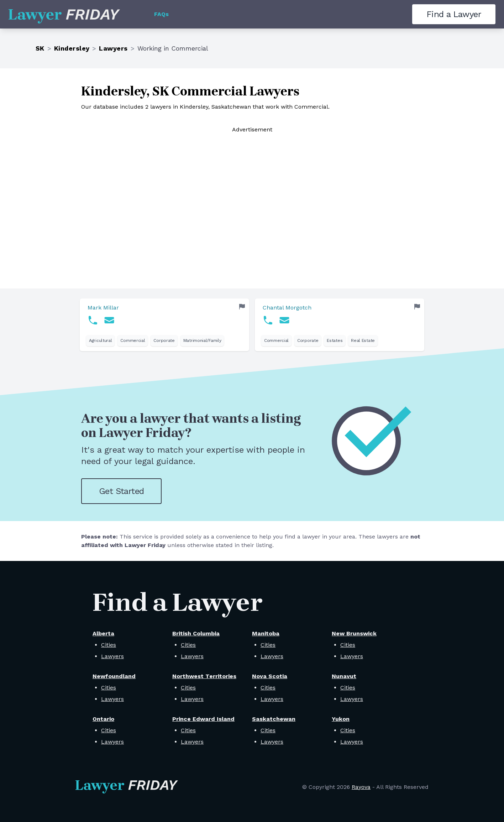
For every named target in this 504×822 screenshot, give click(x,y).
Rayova (361, 787)
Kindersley (72, 48)
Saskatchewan (274, 719)
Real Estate (363, 340)
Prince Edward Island (203, 719)
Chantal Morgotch (287, 308)
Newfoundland (114, 676)
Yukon (341, 719)
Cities (109, 645)
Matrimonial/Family (202, 340)
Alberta (103, 633)
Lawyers (113, 48)
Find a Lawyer (454, 14)
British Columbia (196, 633)
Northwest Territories (204, 676)
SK (40, 48)
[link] (164, 325)
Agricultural (100, 340)
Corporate (164, 340)
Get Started (121, 491)
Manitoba (266, 633)
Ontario (103, 719)
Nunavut (344, 676)
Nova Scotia (270, 676)
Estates (335, 340)
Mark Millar (103, 308)
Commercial (133, 340)
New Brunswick (354, 633)
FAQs (161, 14)
